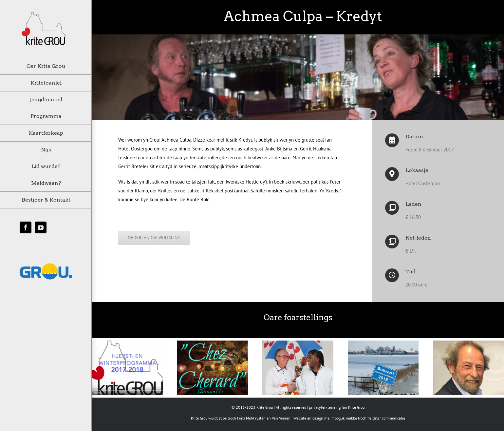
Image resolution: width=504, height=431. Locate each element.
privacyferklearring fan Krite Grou (337, 407)
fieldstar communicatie (386, 418)
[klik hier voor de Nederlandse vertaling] (154, 238)
